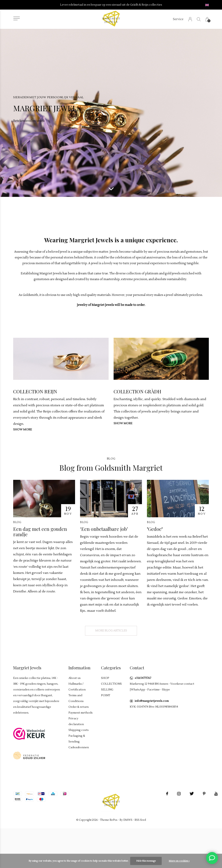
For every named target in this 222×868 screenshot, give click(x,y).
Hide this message (146, 861)
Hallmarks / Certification (77, 687)
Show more (23, 430)
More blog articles (111, 631)
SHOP (105, 678)
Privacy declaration (76, 721)
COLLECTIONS (111, 684)
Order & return (79, 707)
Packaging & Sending (77, 739)
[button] (16, 18)
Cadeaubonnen (79, 747)
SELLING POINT (107, 693)
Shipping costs (79, 730)
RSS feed (140, 820)
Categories (111, 668)
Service (178, 19)
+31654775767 (143, 678)
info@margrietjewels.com (152, 701)
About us (75, 678)
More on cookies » (179, 861)
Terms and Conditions (76, 698)
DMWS (128, 820)
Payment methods (81, 713)
